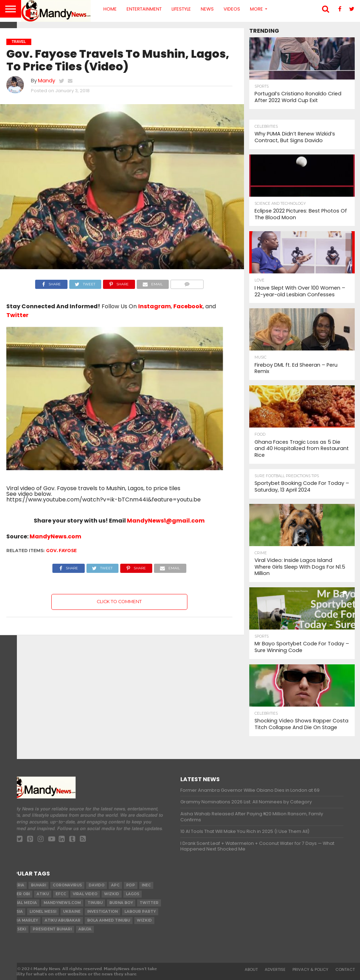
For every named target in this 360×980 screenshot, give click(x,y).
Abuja (85, 929)
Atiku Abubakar (63, 920)
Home (110, 9)
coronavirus (67, 885)
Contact (345, 969)
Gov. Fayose (61, 551)
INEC (146, 885)
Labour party (140, 912)
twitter (149, 903)
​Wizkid (112, 894)
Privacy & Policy (310, 969)
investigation (102, 912)
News (207, 9)
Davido (97, 885)
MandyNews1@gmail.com (166, 521)
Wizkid (144, 920)
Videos (232, 9)
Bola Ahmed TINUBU (109, 920)
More (256, 9)
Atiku (43, 894)
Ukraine (72, 912)
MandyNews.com (55, 536)
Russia (16, 912)
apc (115, 885)
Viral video (85, 894)
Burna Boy (121, 903)
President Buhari (52, 929)
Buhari (38, 885)
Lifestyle (181, 9)
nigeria (16, 885)
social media (23, 903)
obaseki (17, 929)
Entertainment (144, 9)
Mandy (47, 81)
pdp (131, 885)
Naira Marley (23, 920)
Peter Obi (19, 894)
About (251, 969)
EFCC (61, 894)
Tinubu (95, 903)
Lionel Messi (43, 912)
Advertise (275, 969)
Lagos (133, 894)
